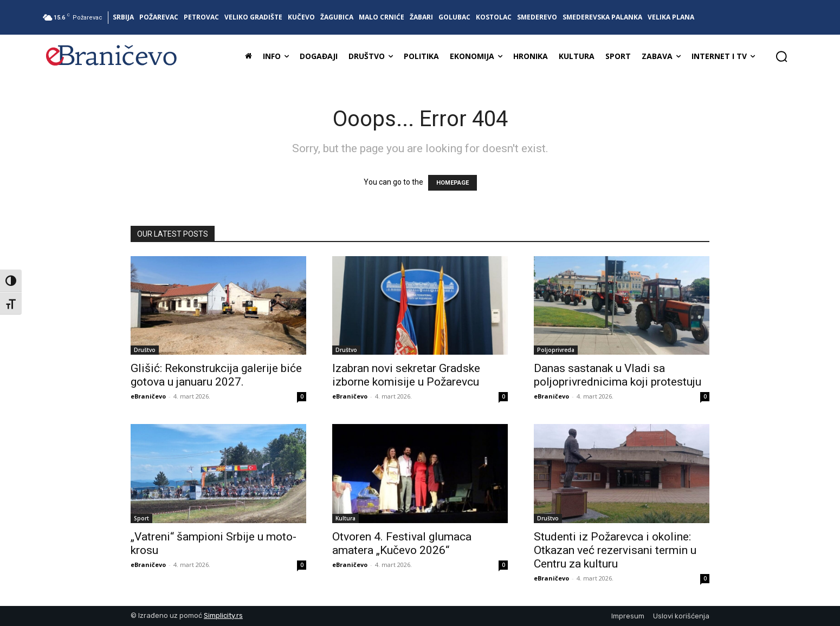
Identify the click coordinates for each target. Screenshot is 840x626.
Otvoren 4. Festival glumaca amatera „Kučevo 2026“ (402, 543)
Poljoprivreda (556, 350)
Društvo (145, 350)
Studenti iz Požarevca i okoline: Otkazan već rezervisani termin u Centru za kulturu (615, 550)
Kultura (345, 518)
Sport (141, 518)
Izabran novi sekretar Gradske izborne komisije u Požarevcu (406, 375)
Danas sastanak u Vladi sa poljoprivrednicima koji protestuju (618, 375)
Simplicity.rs (223, 615)
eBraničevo (148, 396)
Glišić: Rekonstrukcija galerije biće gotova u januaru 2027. (216, 375)
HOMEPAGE (453, 183)
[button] (781, 56)
